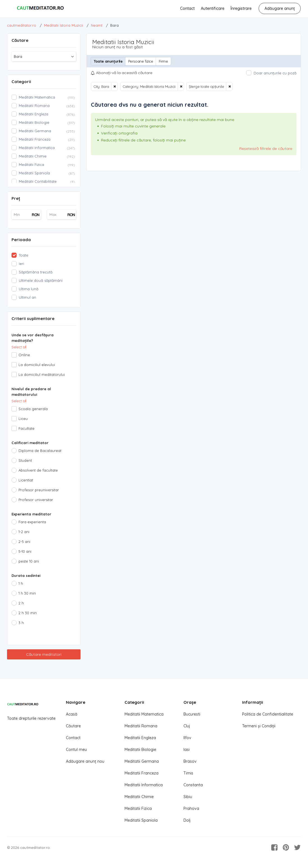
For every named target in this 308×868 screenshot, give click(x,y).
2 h (21, 603)
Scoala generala (33, 409)
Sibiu (188, 797)
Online (24, 355)
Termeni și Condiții (259, 726)
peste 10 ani (29, 561)
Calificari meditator (30, 443)
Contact (187, 8)
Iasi (187, 750)
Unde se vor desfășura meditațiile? (33, 338)
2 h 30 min (28, 613)
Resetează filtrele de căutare (266, 149)
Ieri (21, 264)
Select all (19, 347)
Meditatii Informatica (144, 785)
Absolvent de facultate (38, 470)
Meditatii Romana (141, 726)
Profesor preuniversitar (39, 490)
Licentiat (26, 480)
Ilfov (187, 738)
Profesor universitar (36, 500)
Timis (188, 773)
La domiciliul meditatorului (42, 374)
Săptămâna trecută (36, 272)
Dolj (187, 820)
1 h (21, 583)
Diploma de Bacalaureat (40, 451)
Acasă (72, 714)
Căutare (73, 726)
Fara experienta (32, 522)
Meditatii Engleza (140, 738)
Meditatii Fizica (138, 808)
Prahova (191, 808)
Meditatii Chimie (139, 797)
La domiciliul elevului (37, 365)
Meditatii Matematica (144, 714)
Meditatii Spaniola (141, 820)
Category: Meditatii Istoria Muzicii (149, 86)
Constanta (193, 785)
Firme (163, 61)
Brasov (190, 761)
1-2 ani (24, 532)
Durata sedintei (26, 575)
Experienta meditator (31, 514)
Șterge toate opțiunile (206, 86)
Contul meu (76, 750)
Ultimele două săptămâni (41, 280)
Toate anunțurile (108, 61)
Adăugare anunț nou (85, 761)
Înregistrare (241, 8)
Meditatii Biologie (140, 750)
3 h (21, 623)
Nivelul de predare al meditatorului (31, 392)
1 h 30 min (27, 593)
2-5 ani (24, 542)
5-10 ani (25, 551)
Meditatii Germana (142, 761)
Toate (24, 255)
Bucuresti (192, 714)
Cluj (187, 726)
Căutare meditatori (44, 654)
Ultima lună (29, 289)
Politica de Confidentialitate (268, 714)
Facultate (27, 428)
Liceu (23, 419)
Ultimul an (27, 297)
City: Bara (101, 86)
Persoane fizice (141, 61)
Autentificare (213, 8)
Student (25, 460)
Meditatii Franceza (142, 773)
